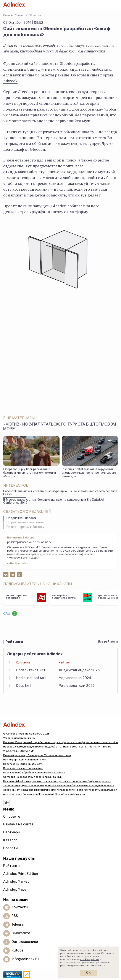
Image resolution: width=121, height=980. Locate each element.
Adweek (10, 81)
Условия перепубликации (19, 738)
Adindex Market (16, 881)
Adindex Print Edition (21, 874)
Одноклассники (25, 942)
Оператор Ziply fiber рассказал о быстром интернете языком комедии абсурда (30, 473)
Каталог (10, 840)
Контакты (20, 907)
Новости (22, 15)
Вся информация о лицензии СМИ (24, 760)
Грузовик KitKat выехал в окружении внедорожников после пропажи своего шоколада (89, 473)
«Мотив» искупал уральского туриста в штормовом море (60, 427)
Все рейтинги (108, 642)
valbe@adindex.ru (19, 564)
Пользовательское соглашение (23, 768)
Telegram (19, 925)
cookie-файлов (90, 959)
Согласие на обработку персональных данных (33, 777)
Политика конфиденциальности (23, 764)
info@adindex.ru (25, 959)
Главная (8, 15)
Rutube (17, 951)
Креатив (36, 15)
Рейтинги (11, 866)
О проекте (12, 816)
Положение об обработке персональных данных (34, 773)
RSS (15, 916)
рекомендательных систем (77, 966)
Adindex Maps (15, 889)
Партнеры (12, 832)
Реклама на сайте (18, 824)
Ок (88, 973)
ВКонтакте (21, 933)
